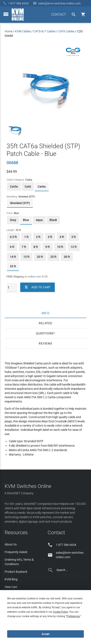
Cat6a (42, 187)
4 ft (62, 237)
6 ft (12, 247)
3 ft (50, 237)
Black (53, 220)
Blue (26, 220)
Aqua (39, 220)
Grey (13, 220)
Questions (45, 333)
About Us (11, 544)
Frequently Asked (16, 552)
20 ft (40, 257)
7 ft (24, 247)
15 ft (26, 257)
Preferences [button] (73, 616)
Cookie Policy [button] (60, 612)
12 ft (74, 247)
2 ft (38, 237)
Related (45, 323)
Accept (46, 634)
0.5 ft (13, 237)
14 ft (13, 257)
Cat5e (14, 187)
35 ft (13, 266)
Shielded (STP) (20, 203)
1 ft (26, 237)
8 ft (36, 247)
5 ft (74, 237)
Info (46, 313)
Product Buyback (16, 572)
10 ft (60, 247)
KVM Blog (11, 579)
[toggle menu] (6, 14)
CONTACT (59, 14)
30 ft (67, 257)
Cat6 (28, 187)
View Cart (11, 587)
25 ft (53, 257)
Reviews (45, 343)
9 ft (48, 247)
